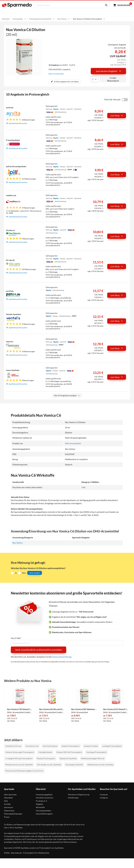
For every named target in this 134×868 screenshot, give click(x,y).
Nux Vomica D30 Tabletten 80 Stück (84, 709)
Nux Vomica (18, 543)
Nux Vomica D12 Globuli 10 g (116, 709)
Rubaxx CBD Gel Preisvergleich (69, 752)
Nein (24, 573)
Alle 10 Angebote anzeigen (67, 395)
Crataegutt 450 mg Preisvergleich (19, 758)
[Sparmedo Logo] (17, 5)
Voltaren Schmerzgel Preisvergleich (20, 752)
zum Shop (117, 115)
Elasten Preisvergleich (71, 746)
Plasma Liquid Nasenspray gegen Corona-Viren (24, 771)
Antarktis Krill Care (13, 746)
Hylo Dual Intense (50, 746)
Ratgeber (40, 804)
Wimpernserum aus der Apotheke (19, 764)
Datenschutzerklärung (62, 657)
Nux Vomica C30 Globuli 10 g (20, 709)
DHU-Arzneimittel (56, 74)
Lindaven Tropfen (91, 746)
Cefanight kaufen (45, 752)
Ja (16, 573)
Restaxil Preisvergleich (46, 758)
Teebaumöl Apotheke (68, 758)
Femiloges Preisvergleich (96, 752)
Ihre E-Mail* (16, 638)
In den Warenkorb (113, 79)
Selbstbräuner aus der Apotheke (100, 764)
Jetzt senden (35, 573)
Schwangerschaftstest (74, 764)
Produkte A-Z (41, 801)
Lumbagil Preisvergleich (112, 746)
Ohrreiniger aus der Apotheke (49, 764)
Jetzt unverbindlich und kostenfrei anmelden (39, 650)
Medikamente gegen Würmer (93, 758)
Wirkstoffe (40, 807)
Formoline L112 (32, 746)
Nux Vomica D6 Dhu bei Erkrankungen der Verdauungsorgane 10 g (52, 709)
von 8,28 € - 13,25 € (62, 65)
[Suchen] (105, 5)
